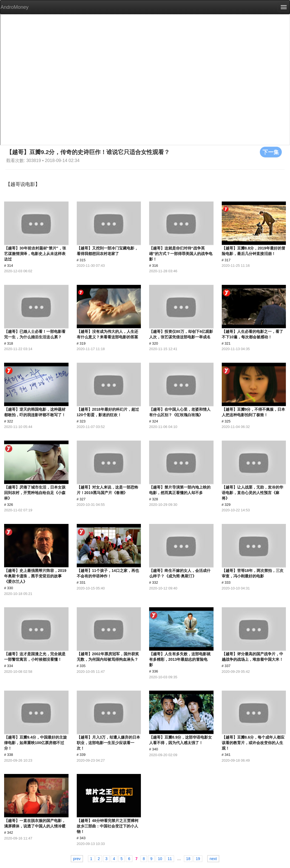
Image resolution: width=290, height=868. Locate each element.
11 (170, 859)
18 (188, 859)
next (213, 859)
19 (198, 859)
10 (160, 859)
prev (77, 859)
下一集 (271, 152)
